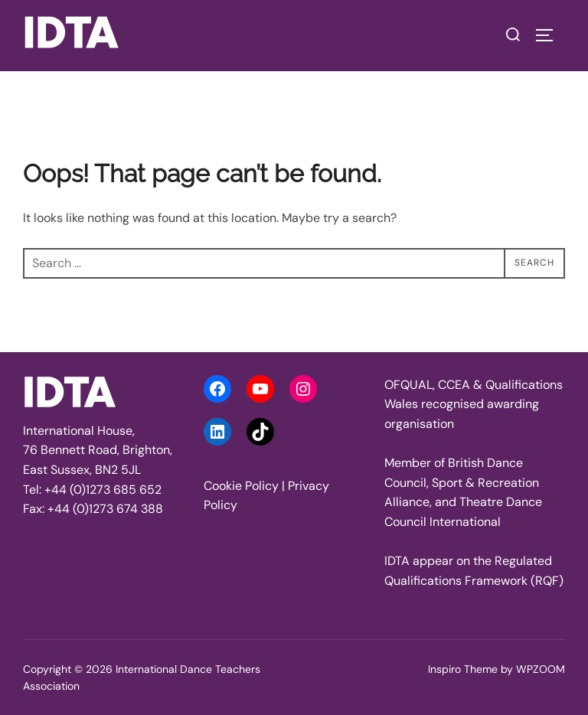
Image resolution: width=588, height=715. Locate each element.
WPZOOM (541, 669)
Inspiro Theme (463, 669)
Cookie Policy (241, 486)
